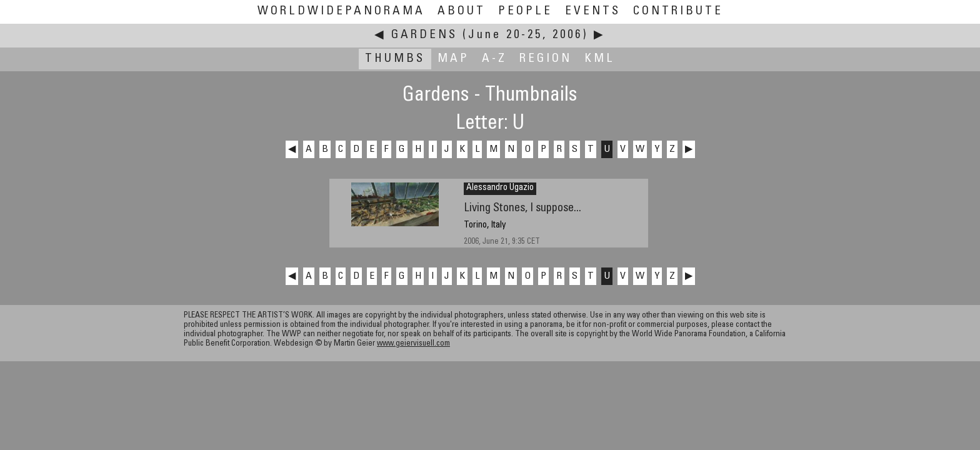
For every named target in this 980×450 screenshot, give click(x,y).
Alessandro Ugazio (500, 188)
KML (600, 59)
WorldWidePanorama (341, 12)
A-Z (494, 59)
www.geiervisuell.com (413, 344)
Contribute (678, 12)
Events (593, 12)
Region (546, 59)
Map (453, 59)
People (525, 12)
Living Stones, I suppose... (522, 208)
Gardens (424, 35)
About (462, 12)
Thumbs (395, 59)
